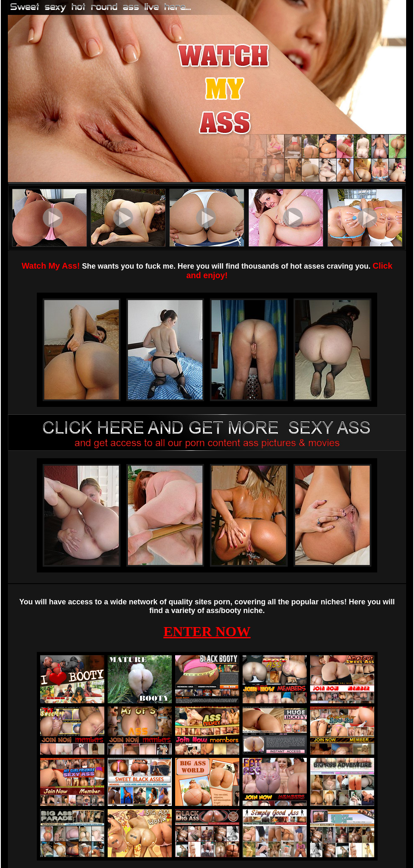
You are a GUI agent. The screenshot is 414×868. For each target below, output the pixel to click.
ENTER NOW (207, 631)
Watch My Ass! (51, 266)
